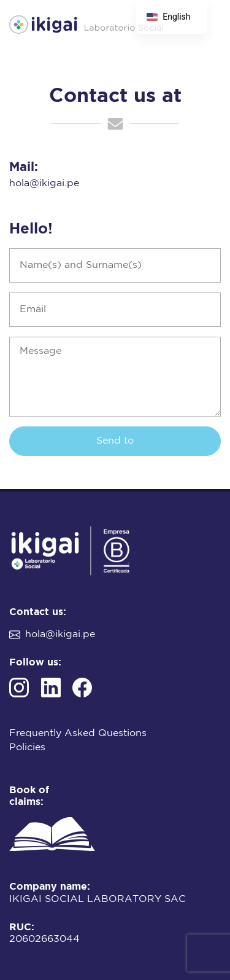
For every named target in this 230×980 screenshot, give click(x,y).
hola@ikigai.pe (44, 183)
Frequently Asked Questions (78, 733)
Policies (27, 747)
